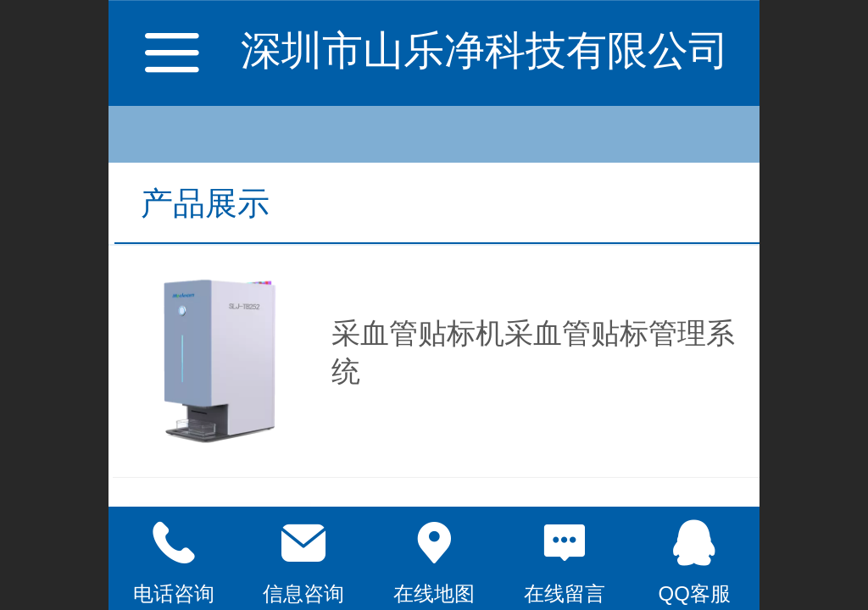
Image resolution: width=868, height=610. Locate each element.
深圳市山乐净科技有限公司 (485, 50)
